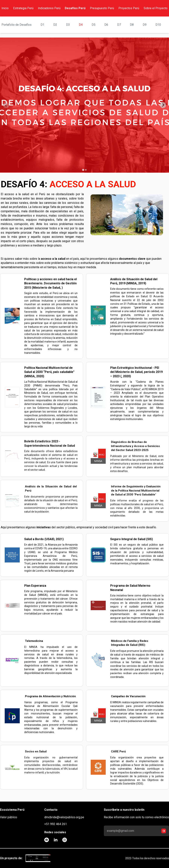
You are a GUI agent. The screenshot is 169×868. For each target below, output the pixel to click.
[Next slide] (163, 105)
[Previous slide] (6, 105)
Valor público (9, 817)
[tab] (83, 170)
